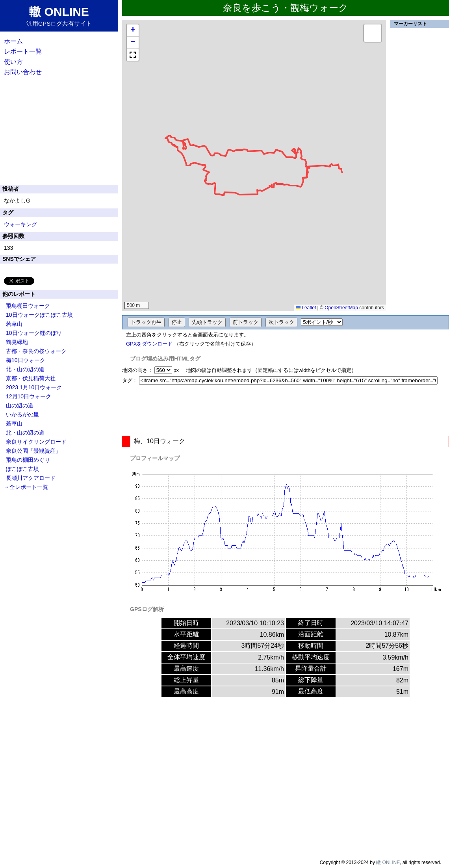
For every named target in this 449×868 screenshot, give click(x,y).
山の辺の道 (20, 405)
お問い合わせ (23, 72)
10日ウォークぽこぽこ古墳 (39, 315)
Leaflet (306, 308)
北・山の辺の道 (25, 369)
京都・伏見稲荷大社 (31, 378)
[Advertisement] (286, 410)
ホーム (13, 41)
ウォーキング (20, 224)
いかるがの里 (22, 414)
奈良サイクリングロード (36, 442)
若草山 (14, 324)
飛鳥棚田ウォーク (28, 306)
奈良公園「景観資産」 (33, 451)
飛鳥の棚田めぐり (28, 460)
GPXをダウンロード (149, 344)
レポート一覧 (23, 51)
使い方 (13, 62)
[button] (133, 31)
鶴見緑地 (17, 342)
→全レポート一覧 (26, 487)
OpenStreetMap (341, 308)
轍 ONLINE (388, 862)
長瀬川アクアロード (31, 478)
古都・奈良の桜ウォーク (36, 351)
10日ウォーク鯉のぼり (34, 333)
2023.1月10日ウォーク (34, 387)
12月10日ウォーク (29, 396)
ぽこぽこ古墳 (22, 469)
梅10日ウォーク (26, 360)
